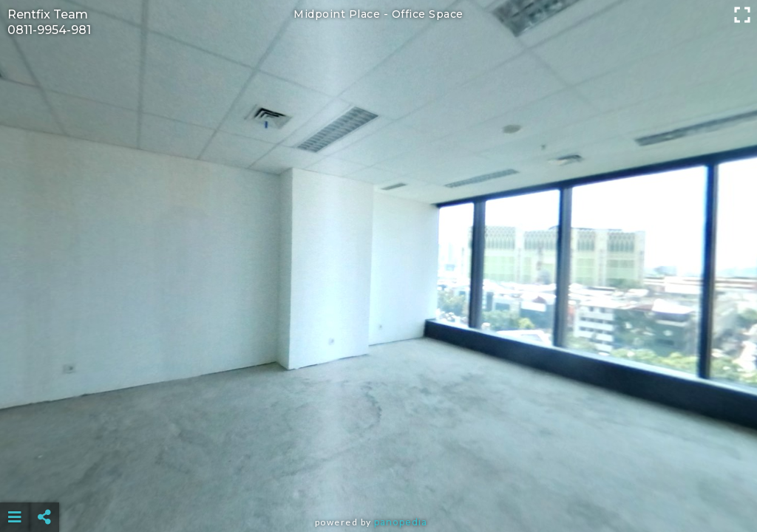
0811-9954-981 (49, 30)
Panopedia (401, 522)
